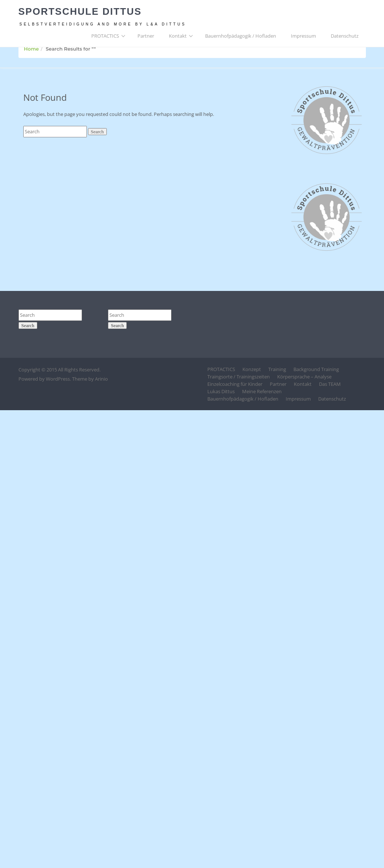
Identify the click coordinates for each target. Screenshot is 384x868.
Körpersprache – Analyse (304, 377)
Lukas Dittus (221, 391)
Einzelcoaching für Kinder (235, 384)
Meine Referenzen (262, 391)
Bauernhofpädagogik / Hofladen (241, 36)
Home (32, 49)
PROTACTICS (105, 36)
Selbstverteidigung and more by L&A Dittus (103, 24)
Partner (146, 36)
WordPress (58, 379)
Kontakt (178, 36)
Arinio (101, 379)
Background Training (316, 369)
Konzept (252, 369)
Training (277, 369)
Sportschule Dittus (80, 11)
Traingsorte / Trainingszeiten (239, 377)
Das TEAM (330, 384)
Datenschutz (345, 36)
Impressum (303, 36)
